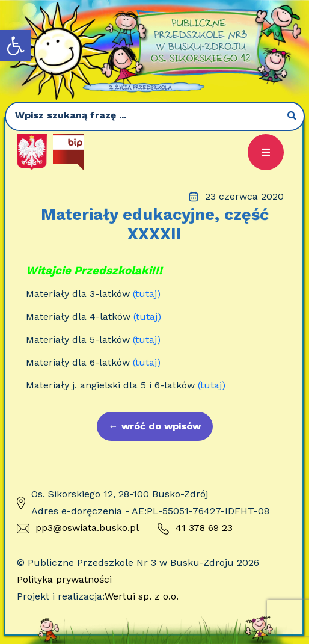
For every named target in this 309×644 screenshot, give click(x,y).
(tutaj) (147, 294)
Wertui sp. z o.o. (142, 596)
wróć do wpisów (155, 426)
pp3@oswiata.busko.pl (78, 528)
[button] (16, 46)
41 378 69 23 (195, 529)
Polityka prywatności (64, 579)
